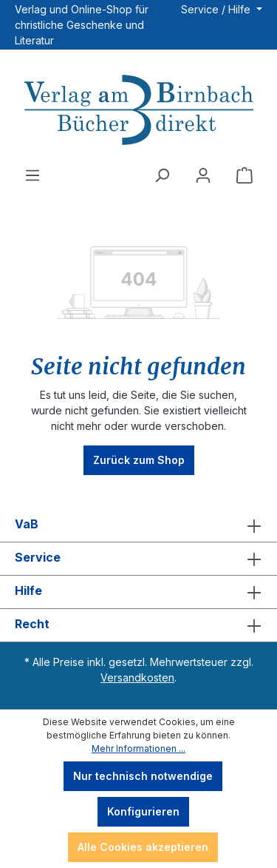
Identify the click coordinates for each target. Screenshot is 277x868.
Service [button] (138, 559)
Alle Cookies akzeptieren (143, 847)
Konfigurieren (143, 811)
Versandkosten (137, 677)
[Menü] (33, 175)
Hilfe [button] (138, 592)
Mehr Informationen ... (138, 748)
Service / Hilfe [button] (217, 9)
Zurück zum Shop (139, 460)
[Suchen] (162, 175)
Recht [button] (138, 625)
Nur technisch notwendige (143, 776)
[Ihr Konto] (203, 175)
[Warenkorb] (244, 175)
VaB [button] (138, 525)
